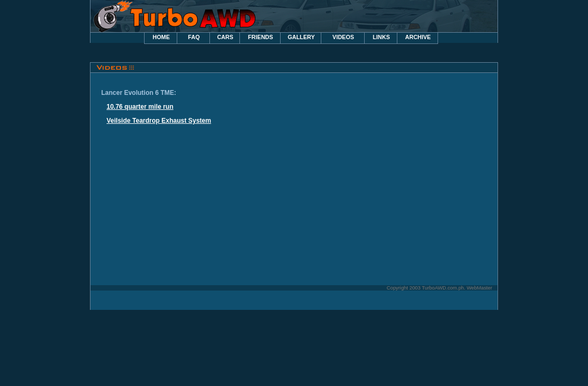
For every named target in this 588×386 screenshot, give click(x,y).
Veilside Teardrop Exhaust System (159, 121)
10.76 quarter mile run (140, 107)
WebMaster (479, 288)
